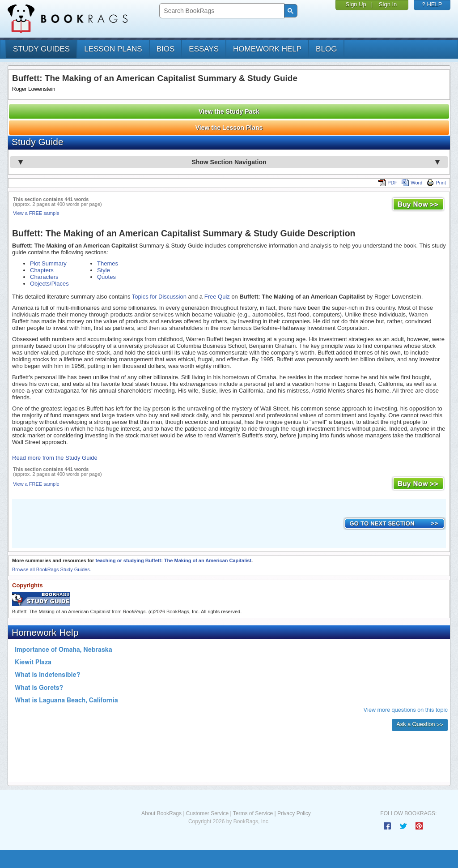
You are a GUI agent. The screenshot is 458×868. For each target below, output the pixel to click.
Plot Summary (48, 263)
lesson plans (113, 49)
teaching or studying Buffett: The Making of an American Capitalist (173, 560)
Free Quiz (217, 297)
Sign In (388, 4)
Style (104, 270)
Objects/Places (49, 284)
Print (436, 183)
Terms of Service (253, 813)
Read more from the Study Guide (55, 458)
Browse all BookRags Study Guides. (52, 569)
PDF (388, 183)
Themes (108, 263)
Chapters (42, 270)
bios (166, 49)
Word (412, 183)
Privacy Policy (294, 813)
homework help (267, 49)
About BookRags (161, 813)
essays (204, 49)
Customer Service (207, 813)
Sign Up (356, 4)
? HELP (432, 4)
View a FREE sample (36, 213)
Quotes (106, 277)
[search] (221, 11)
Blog (326, 49)
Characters (44, 277)
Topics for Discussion (159, 297)
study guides (41, 49)
